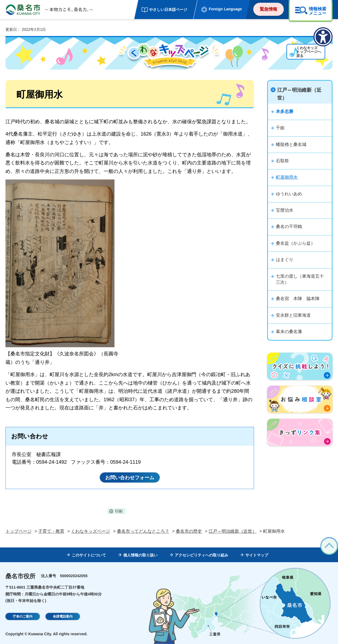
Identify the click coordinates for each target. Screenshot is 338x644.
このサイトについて (89, 555)
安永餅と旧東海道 (293, 315)
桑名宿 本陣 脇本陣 (298, 299)
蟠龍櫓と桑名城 (291, 144)
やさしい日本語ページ (168, 10)
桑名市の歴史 (189, 531)
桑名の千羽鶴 (289, 227)
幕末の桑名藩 (289, 332)
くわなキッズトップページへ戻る (291, 56)
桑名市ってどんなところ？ (143, 531)
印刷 (119, 511)
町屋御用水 (287, 177)
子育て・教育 (51, 531)
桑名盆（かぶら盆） (295, 243)
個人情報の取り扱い (140, 555)
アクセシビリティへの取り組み (201, 555)
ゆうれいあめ (289, 194)
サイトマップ (257, 555)
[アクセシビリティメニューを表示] (323, 37)
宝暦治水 (285, 210)
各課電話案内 (63, 617)
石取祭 (282, 161)
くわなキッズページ (90, 531)
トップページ (19, 531)
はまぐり (285, 260)
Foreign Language (225, 9)
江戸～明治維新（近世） (299, 94)
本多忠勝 (285, 111)
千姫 (280, 128)
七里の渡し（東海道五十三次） (300, 279)
